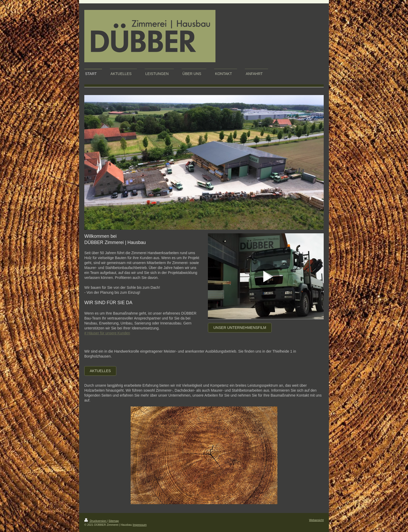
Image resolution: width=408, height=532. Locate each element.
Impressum (140, 525)
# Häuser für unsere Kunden (107, 333)
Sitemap (114, 521)
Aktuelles (100, 371)
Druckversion (96, 521)
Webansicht (316, 520)
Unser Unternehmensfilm (240, 328)
